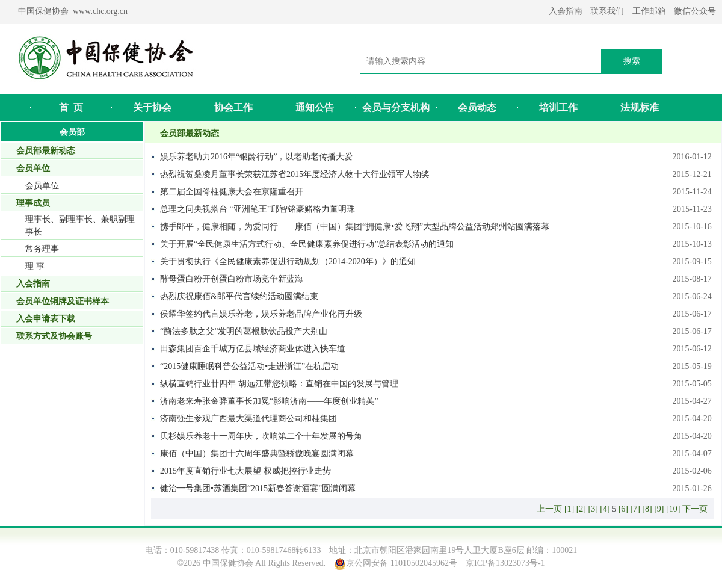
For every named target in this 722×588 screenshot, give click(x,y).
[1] (569, 509)
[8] (647, 509)
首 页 (71, 107)
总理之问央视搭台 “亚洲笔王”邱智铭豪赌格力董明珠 (258, 209)
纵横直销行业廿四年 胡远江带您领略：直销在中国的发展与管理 (279, 384)
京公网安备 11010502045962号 (402, 563)
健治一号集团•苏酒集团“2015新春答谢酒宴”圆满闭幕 (258, 488)
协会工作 (233, 107)
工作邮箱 (649, 11)
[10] (673, 509)
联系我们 (607, 11)
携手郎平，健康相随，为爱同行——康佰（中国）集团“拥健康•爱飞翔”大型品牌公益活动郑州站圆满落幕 (355, 227)
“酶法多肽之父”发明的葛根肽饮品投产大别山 (244, 331)
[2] (581, 509)
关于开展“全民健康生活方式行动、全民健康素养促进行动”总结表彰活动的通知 (307, 244)
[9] (659, 509)
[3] (593, 509)
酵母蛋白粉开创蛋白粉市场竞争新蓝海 (232, 279)
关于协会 (152, 107)
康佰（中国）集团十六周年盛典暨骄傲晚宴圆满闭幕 (257, 453)
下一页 (695, 509)
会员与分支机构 (396, 107)
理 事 (35, 266)
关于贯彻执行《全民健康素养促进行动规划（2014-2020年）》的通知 (288, 262)
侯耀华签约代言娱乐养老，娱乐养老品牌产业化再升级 (261, 314)
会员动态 (477, 107)
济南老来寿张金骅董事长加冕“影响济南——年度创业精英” (269, 401)
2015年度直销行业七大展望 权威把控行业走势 (245, 471)
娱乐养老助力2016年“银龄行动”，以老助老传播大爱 (256, 157)
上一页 (549, 509)
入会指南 (566, 11)
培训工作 (558, 107)
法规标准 (640, 107)
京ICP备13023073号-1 (505, 563)
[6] (623, 509)
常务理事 (42, 249)
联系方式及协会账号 (54, 336)
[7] (635, 509)
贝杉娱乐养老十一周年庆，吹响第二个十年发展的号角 (261, 436)
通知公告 (315, 107)
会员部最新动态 (46, 151)
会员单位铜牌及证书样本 (63, 301)
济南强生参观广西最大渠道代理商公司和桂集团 (248, 419)
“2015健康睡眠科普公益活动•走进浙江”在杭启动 (249, 366)
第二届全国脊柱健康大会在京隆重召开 (232, 192)
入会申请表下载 (46, 319)
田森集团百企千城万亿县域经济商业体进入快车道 (253, 349)
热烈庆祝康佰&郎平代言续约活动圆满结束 (239, 296)
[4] (605, 509)
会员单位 (42, 186)
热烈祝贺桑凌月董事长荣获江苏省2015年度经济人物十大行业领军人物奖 (295, 174)
